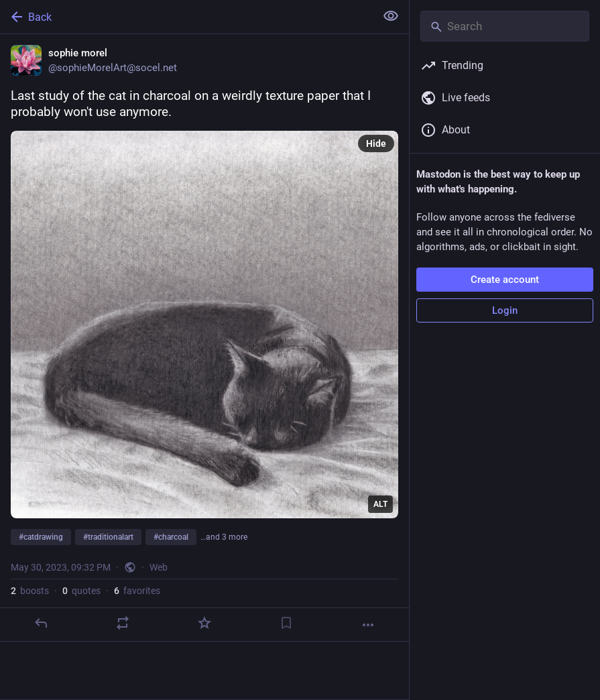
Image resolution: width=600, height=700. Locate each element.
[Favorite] (204, 623)
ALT (380, 504)
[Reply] (41, 623)
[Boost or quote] (123, 623)
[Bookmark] (286, 623)
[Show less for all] (391, 16)
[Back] (186, 17)
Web (159, 567)
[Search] (505, 26)
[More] (368, 625)
